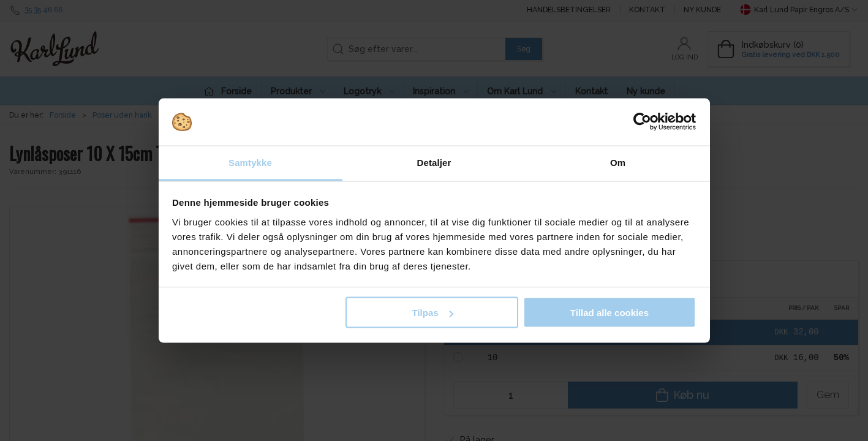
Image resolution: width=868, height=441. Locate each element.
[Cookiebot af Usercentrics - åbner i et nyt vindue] (642, 122)
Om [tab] (618, 162)
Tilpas (433, 313)
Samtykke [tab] (250, 162)
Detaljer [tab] (434, 162)
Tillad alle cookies (609, 313)
